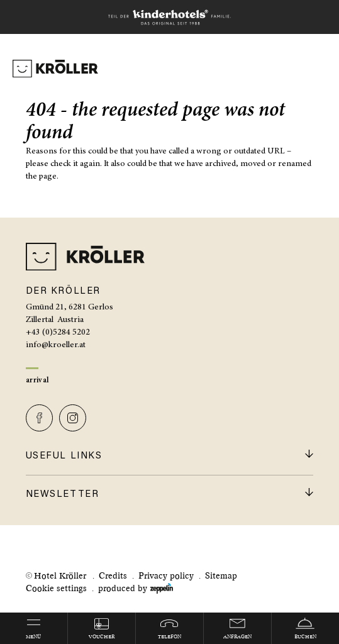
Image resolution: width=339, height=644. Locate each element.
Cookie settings (56, 588)
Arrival (37, 380)
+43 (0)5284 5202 (58, 333)
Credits (113, 576)
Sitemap (221, 576)
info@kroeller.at (56, 345)
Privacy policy (166, 576)
